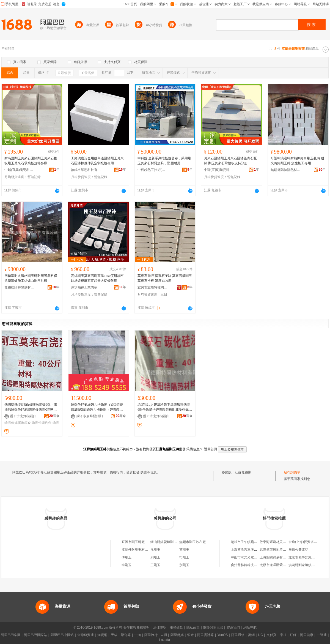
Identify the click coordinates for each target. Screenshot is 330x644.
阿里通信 (238, 635)
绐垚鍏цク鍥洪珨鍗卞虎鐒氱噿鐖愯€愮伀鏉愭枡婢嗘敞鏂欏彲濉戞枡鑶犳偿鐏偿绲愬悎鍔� (165, 407)
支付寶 (271, 635)
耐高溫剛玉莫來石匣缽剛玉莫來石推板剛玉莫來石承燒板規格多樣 (31, 161)
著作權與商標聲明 (136, 627)
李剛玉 (127, 565)
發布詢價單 (292, 472)
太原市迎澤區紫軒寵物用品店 (281, 565)
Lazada (165, 640)
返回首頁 (211, 449)
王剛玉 (155, 565)
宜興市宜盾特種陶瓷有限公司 (153, 287)
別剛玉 (155, 557)
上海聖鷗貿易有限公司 (276, 557)
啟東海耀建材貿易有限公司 (279, 542)
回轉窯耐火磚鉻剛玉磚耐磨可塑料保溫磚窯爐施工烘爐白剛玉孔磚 (31, 278)
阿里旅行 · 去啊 (156, 635)
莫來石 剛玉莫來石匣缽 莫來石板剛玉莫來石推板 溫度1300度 (165, 278)
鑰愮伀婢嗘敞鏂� (18, 423)
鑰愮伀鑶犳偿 (42, 423)
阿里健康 (307, 635)
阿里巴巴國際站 (35, 635)
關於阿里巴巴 (213, 627)
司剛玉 (184, 557)
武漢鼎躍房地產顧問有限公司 (281, 550)
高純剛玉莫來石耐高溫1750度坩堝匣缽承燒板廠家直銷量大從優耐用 (97, 278)
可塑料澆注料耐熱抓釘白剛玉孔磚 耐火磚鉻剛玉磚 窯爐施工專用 (297, 161)
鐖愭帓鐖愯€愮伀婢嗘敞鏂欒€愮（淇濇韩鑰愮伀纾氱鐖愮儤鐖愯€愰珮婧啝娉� (31, 407)
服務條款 (176, 627)
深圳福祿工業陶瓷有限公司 (86, 287)
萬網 (251, 635)
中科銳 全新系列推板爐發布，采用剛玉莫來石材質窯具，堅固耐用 (164, 161)
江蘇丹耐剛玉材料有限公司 (141, 550)
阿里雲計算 (205, 635)
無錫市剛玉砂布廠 (193, 542)
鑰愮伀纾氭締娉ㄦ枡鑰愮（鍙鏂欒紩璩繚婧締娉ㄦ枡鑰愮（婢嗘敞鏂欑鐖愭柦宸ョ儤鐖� (97, 407)
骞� (54, 416)
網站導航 (250, 627)
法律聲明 (160, 627)
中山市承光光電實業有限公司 (252, 557)
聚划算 (126, 635)
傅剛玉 (127, 557)
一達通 (322, 635)
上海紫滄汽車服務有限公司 (251, 550)
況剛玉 (155, 550)
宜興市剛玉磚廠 (133, 542)
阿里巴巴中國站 (62, 635)
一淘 (137, 635)
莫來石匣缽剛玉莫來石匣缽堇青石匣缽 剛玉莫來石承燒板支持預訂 (230, 161)
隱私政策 (193, 627)
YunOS (222, 635)
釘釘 (293, 635)
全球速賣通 (86, 635)
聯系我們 (233, 627)
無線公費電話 (298, 550)
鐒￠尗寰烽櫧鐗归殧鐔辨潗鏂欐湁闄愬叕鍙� (25, 416)
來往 (283, 635)
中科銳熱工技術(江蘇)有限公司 (153, 170)
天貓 (114, 635)
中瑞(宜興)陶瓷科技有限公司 (20, 170)
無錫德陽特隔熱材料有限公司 (286, 170)
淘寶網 (102, 635)
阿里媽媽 (177, 635)
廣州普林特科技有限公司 (249, 565)
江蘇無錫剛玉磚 (246, 472)
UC (261, 635)
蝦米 (191, 635)
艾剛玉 (184, 550)
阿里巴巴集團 (11, 635)
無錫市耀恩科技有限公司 (86, 170)
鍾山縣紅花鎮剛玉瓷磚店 (169, 542)
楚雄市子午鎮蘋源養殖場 (249, 542)
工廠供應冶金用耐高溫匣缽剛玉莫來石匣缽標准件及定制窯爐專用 (97, 161)
